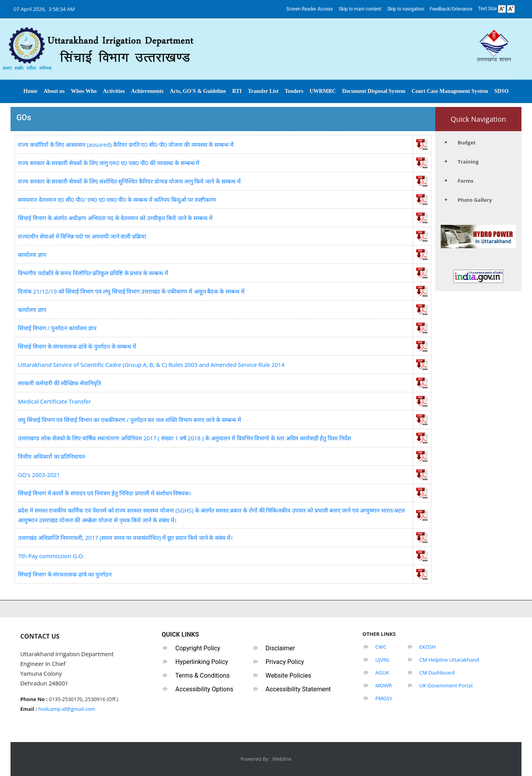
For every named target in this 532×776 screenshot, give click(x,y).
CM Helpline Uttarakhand (449, 660)
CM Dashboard (437, 673)
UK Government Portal (446, 685)
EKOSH (427, 647)
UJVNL (382, 660)
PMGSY (384, 698)
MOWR (383, 685)
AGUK (382, 673)
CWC (381, 647)
